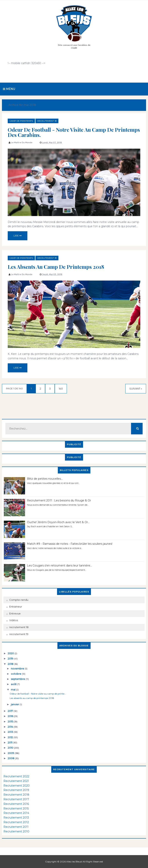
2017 (11, 711)
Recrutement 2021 (16, 781)
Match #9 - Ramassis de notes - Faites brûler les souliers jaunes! (70, 544)
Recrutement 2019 (16, 790)
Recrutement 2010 (16, 831)
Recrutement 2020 (17, 786)
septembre (18, 679)
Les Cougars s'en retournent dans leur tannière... (59, 566)
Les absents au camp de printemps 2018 (56, 267)
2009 (11, 753)
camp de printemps (21, 121)
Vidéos (14, 620)
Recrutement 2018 (16, 795)
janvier (15, 704)
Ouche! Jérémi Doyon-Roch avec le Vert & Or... (58, 522)
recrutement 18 (47, 121)
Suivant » (136, 389)
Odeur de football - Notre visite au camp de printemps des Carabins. (74, 132)
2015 (11, 721)
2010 (11, 748)
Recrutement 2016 (16, 804)
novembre (18, 669)
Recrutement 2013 (16, 818)
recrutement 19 (19, 634)
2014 (11, 727)
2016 (11, 716)
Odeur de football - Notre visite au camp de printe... (38, 694)
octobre (16, 674)
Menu (9, 89)
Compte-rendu (19, 600)
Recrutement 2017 (16, 799)
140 (61, 389)
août (14, 684)
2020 (11, 653)
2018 (11, 664)
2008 (11, 758)
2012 (11, 737)
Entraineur (16, 607)
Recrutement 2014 (16, 813)
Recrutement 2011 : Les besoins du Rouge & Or (59, 500)
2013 (11, 732)
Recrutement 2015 (16, 809)
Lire (18, 236)
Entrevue (15, 613)
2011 (10, 742)
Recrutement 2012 (16, 822)
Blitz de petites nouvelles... (45, 479)
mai (13, 690)
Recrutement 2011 (16, 827)
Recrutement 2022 (16, 776)
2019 (11, 659)
